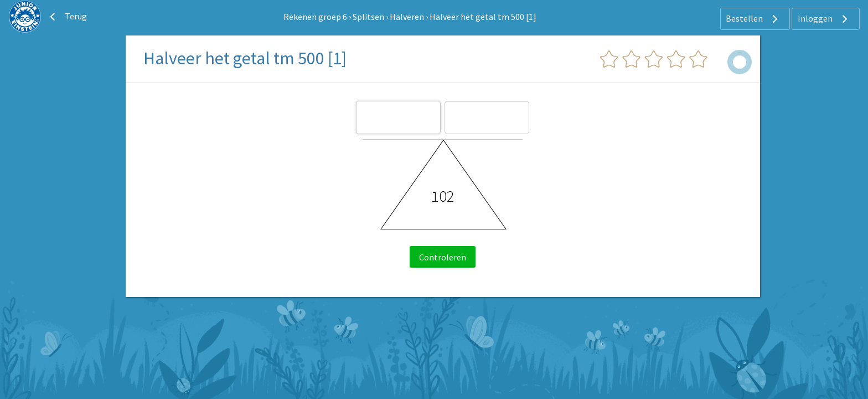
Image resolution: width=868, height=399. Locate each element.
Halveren (407, 17)
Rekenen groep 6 (315, 17)
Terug (67, 17)
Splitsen (368, 17)
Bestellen (753, 19)
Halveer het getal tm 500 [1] (483, 17)
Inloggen (824, 19)
